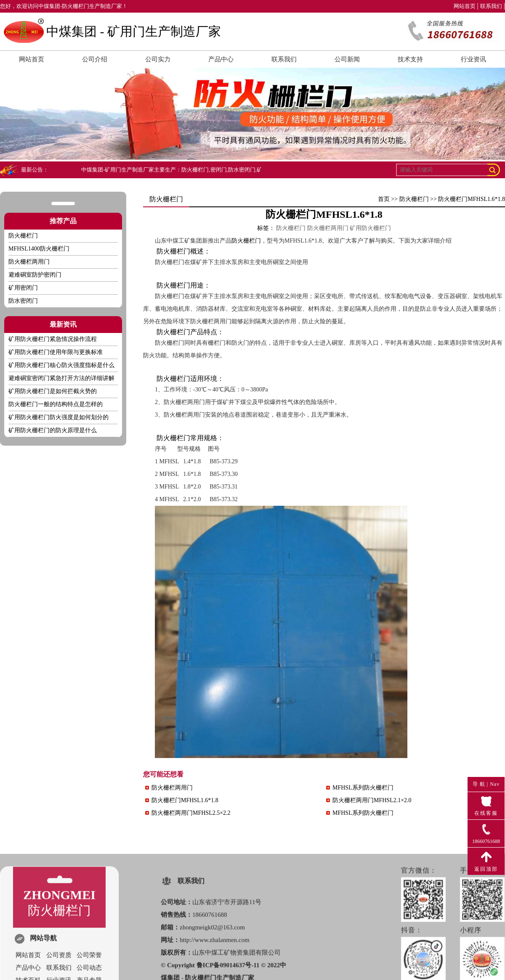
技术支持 (410, 59)
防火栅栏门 (414, 199)
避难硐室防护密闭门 (35, 275)
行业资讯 (473, 59)
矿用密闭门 (23, 288)
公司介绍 (95, 59)
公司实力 (158, 59)
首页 (384, 199)
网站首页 (465, 6)
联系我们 (491, 6)
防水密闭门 (23, 301)
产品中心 (221, 59)
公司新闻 (347, 59)
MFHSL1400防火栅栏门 (39, 249)
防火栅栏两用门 (29, 262)
